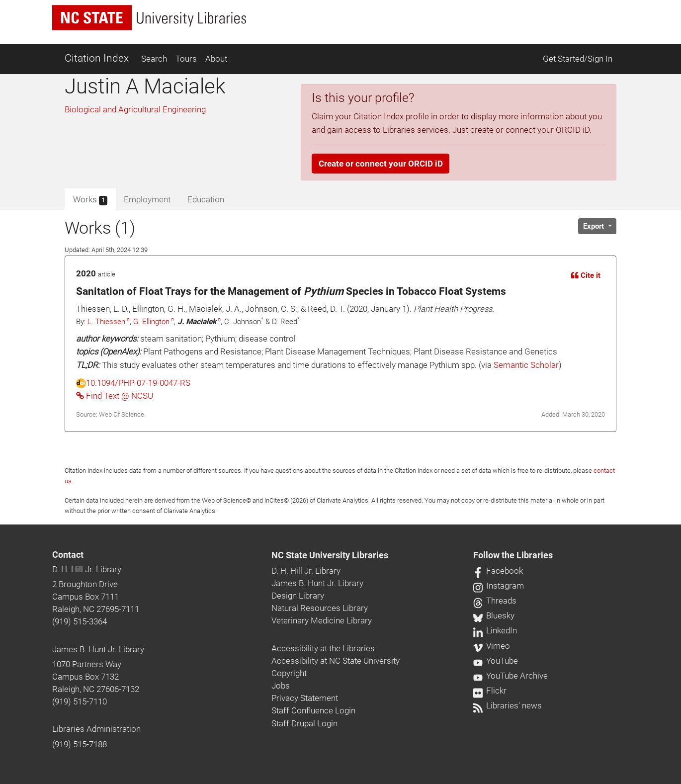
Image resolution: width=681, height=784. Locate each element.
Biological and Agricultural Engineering (135, 109)
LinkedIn (495, 630)
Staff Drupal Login (304, 723)
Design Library (298, 596)
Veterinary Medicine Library (322, 620)
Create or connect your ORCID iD (381, 164)
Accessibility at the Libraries (323, 648)
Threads (495, 601)
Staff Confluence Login (313, 710)
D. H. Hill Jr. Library (87, 569)
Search (154, 59)
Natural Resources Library (320, 608)
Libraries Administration (96, 729)
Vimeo (492, 646)
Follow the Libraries (513, 555)
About (216, 59)
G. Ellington (151, 322)
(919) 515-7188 (80, 744)
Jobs (281, 686)
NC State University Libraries (330, 555)
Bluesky (494, 615)
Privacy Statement (305, 698)
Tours (186, 59)
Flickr (490, 691)
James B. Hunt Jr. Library (98, 649)
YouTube (496, 661)
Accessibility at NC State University (336, 661)
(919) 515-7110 (80, 701)
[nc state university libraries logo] (149, 18)
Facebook (498, 571)
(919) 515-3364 (80, 621)
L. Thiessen (106, 322)
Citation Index (97, 58)
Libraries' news (508, 705)
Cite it (586, 275)
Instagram (499, 586)
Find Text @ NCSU (115, 396)
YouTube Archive (511, 676)
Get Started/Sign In (578, 59)
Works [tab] (90, 200)
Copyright (289, 673)
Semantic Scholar (526, 365)
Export (595, 226)
